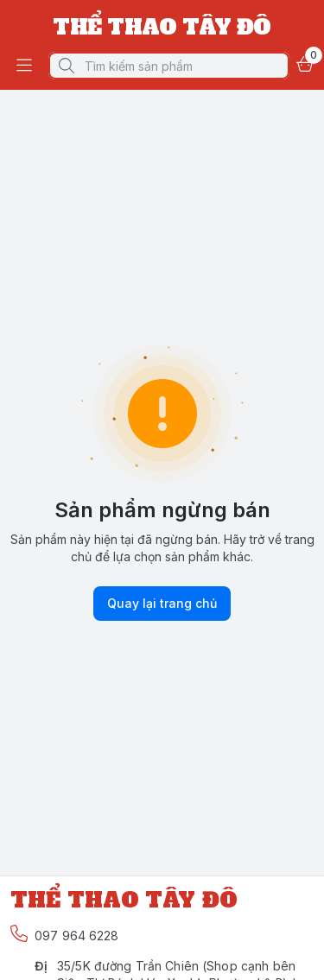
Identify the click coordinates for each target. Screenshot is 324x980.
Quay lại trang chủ (162, 604)
